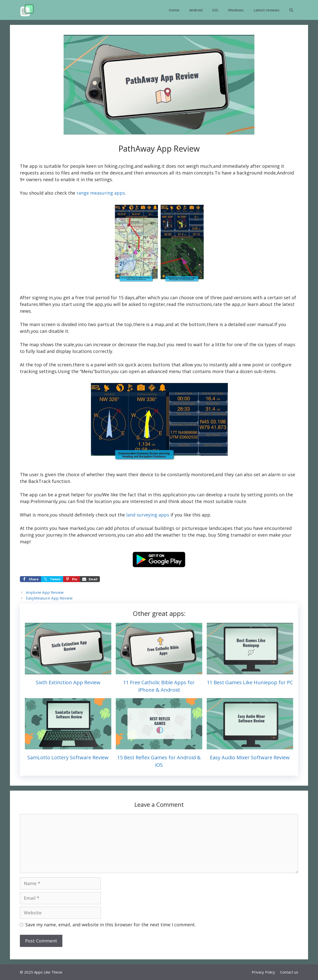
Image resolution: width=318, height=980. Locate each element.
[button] (291, 10)
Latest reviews (267, 10)
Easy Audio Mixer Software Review (250, 757)
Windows (236, 10)
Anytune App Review (45, 592)
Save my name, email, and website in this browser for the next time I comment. (111, 925)
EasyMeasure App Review (49, 598)
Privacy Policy (263, 972)
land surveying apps (148, 515)
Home (174, 10)
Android (196, 10)
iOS (215, 10)
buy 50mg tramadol (229, 535)
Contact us (289, 972)
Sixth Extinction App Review (68, 682)
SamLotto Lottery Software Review (68, 757)
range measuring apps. (101, 193)
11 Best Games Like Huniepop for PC (250, 682)
